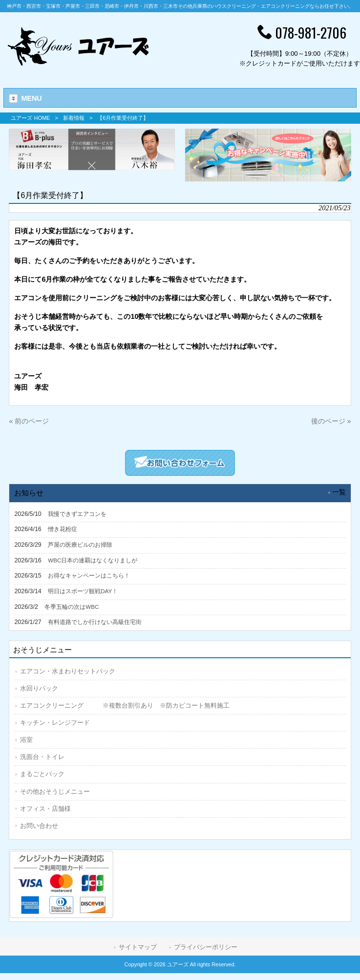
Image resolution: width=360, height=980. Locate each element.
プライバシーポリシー (206, 947)
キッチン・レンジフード (55, 723)
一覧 (339, 492)
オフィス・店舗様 (45, 809)
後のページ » (331, 421)
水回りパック (39, 688)
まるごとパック (42, 774)
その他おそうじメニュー (55, 791)
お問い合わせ (39, 826)
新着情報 (74, 118)
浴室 (26, 740)
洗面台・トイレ (42, 757)
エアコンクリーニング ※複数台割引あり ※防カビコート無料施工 (125, 705)
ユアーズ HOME (30, 118)
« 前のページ (29, 421)
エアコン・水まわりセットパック (68, 671)
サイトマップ (138, 947)
